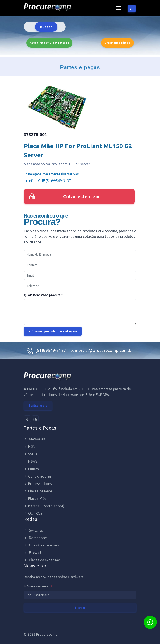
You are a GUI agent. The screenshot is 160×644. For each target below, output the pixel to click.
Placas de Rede (38, 491)
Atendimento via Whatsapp (49, 43)
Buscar (46, 27)
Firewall (32, 553)
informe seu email (38, 586)
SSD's (30, 454)
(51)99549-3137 (51, 350)
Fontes (31, 469)
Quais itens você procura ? (43, 295)
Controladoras (38, 476)
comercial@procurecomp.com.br (102, 350)
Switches (33, 530)
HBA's (31, 461)
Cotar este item (81, 196)
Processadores (38, 484)
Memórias (34, 439)
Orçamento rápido (117, 43)
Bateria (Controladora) (44, 506)
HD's (30, 447)
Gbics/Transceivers (41, 545)
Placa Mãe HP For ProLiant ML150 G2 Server (78, 150)
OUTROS (33, 513)
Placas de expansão (42, 560)
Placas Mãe (35, 498)
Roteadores (36, 538)
